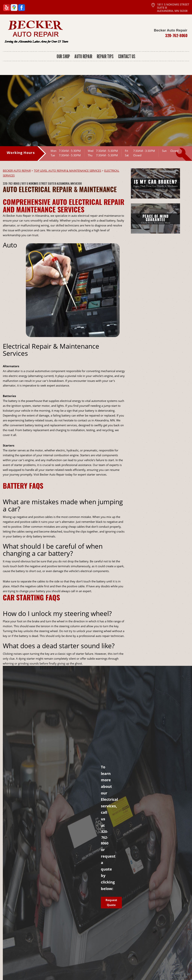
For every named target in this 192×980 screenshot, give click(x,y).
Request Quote (111, 902)
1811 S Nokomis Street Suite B (39, 183)
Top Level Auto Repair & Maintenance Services (67, 171)
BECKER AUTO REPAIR (17, 171)
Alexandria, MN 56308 (69, 183)
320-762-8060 (176, 35)
